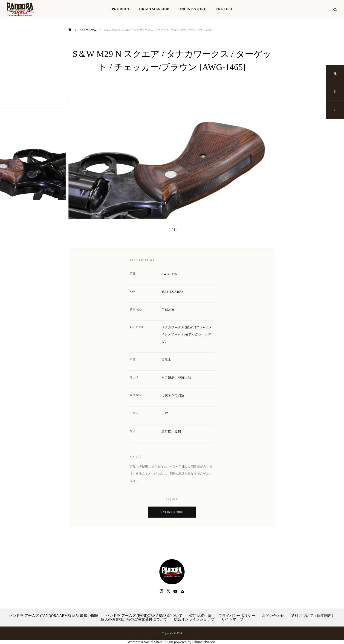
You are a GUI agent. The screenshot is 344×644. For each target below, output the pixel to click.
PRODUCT (121, 9)
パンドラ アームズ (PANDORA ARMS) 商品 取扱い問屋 (54, 616)
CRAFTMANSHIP (154, 9)
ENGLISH (224, 9)
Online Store (172, 512)
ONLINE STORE (192, 9)
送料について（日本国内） (313, 616)
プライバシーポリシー (237, 616)
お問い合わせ (273, 616)
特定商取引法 (200, 616)
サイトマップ (232, 619)
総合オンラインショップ (194, 619)
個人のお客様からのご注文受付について (134, 619)
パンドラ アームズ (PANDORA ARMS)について (144, 616)
